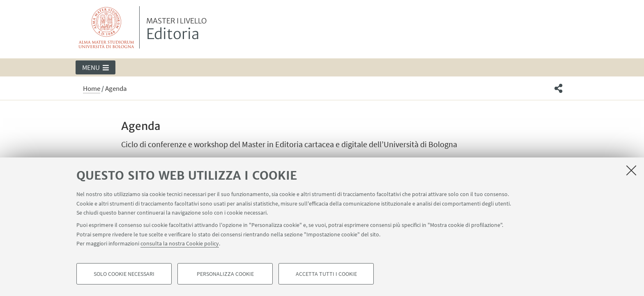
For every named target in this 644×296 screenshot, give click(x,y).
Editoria (176, 30)
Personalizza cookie (225, 274)
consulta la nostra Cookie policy (180, 243)
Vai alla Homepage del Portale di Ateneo (107, 27)
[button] (95, 67)
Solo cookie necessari (124, 274)
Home (92, 88)
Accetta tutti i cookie (326, 274)
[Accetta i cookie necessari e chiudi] (631, 170)
